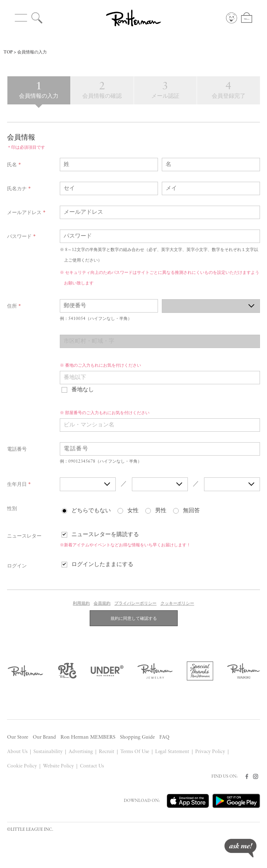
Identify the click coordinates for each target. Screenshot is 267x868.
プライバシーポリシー (135, 604)
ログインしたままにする (102, 565)
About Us (17, 752)
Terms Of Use (135, 752)
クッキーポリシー (177, 604)
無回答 (191, 511)
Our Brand (44, 737)
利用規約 (81, 604)
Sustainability (48, 752)
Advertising (81, 752)
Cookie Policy (22, 766)
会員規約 (102, 604)
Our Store (18, 737)
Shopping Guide (137, 737)
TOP (8, 52)
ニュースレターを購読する (105, 535)
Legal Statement (172, 752)
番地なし (83, 390)
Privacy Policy (210, 752)
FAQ (164, 737)
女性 (133, 511)
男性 (161, 511)
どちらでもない (91, 511)
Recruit (107, 752)
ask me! (240, 848)
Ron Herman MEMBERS (88, 737)
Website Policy (58, 766)
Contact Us (92, 766)
